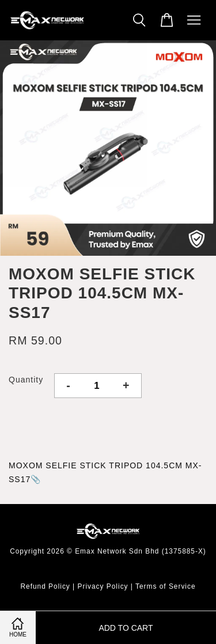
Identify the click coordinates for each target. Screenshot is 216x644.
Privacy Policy (103, 586)
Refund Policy (45, 586)
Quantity (26, 380)
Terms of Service (166, 586)
